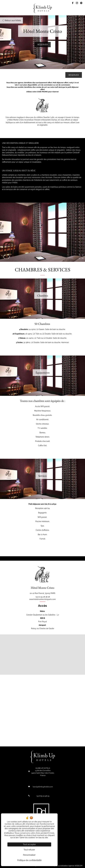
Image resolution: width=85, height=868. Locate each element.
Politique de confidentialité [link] (29, 860)
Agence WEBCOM (75, 866)
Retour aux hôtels (11, 20)
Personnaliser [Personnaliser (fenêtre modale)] (29, 855)
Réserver (43, 45)
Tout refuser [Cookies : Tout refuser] (29, 850)
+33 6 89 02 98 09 (43, 796)
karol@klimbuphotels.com (43, 787)
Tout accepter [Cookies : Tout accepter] (29, 844)
